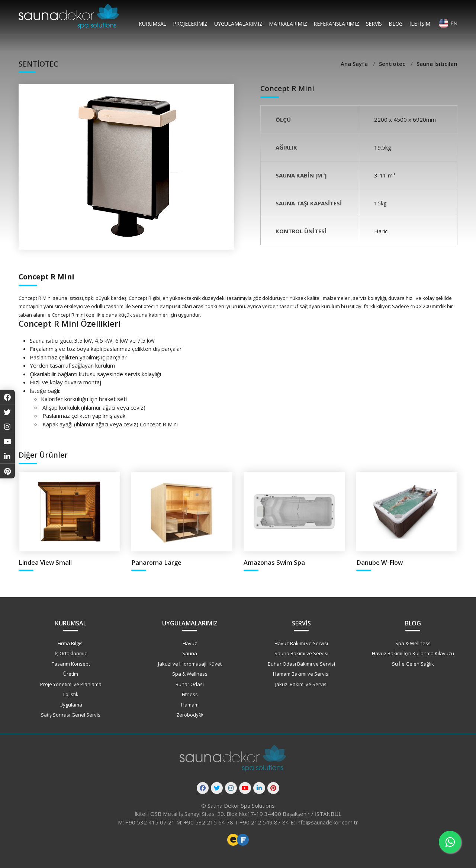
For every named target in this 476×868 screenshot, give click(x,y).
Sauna (190, 653)
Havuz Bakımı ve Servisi (301, 643)
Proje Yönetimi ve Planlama (71, 684)
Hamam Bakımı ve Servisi (301, 674)
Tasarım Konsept (71, 664)
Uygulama (71, 705)
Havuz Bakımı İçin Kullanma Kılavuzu (413, 653)
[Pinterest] (273, 788)
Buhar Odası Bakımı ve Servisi (301, 664)
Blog (396, 24)
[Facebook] (203, 788)
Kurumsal (152, 24)
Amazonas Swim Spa (274, 562)
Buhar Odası (190, 684)
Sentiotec (393, 64)
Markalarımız (288, 24)
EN (454, 23)
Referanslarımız (336, 24)
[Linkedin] (259, 788)
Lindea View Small (45, 562)
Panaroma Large (156, 562)
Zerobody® (190, 715)
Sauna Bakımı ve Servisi (301, 653)
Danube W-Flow (379, 562)
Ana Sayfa (355, 64)
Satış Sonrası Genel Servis (71, 715)
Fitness (190, 694)
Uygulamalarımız (238, 24)
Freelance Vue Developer (243, 840)
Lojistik (71, 694)
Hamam (190, 705)
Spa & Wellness (190, 674)
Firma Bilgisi (71, 643)
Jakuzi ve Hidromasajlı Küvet (190, 664)
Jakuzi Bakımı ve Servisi (301, 684)
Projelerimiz (190, 24)
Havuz (190, 643)
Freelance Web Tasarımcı (233, 840)
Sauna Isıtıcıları (437, 64)
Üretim (71, 674)
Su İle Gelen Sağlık (413, 664)
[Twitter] (217, 788)
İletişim (420, 24)
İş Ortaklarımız (71, 653)
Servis (374, 24)
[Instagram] (231, 788)
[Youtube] (245, 788)
